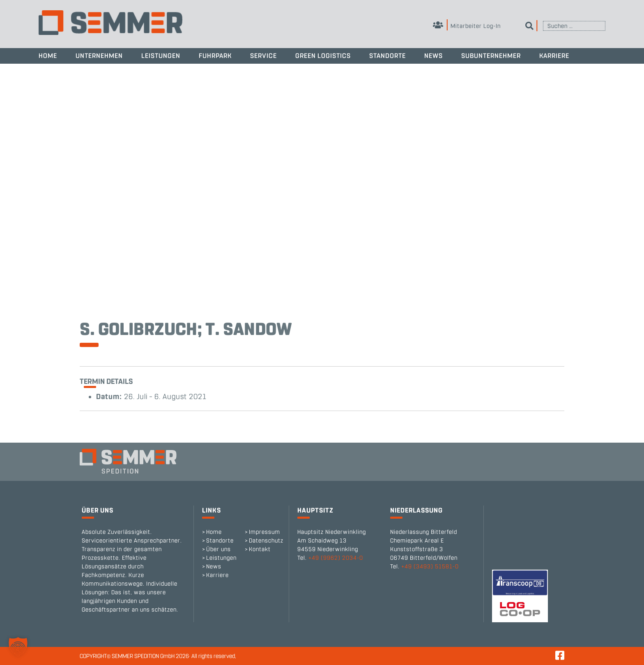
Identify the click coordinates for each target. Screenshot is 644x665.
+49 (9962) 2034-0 (336, 558)
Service (263, 56)
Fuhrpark (215, 56)
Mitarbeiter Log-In (467, 26)
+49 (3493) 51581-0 (430, 567)
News (434, 56)
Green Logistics (323, 56)
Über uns (218, 549)
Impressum (264, 532)
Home (48, 56)
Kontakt (260, 549)
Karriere (554, 56)
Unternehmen (99, 56)
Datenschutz (266, 541)
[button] (18, 647)
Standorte (388, 56)
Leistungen (161, 56)
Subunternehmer (491, 56)
